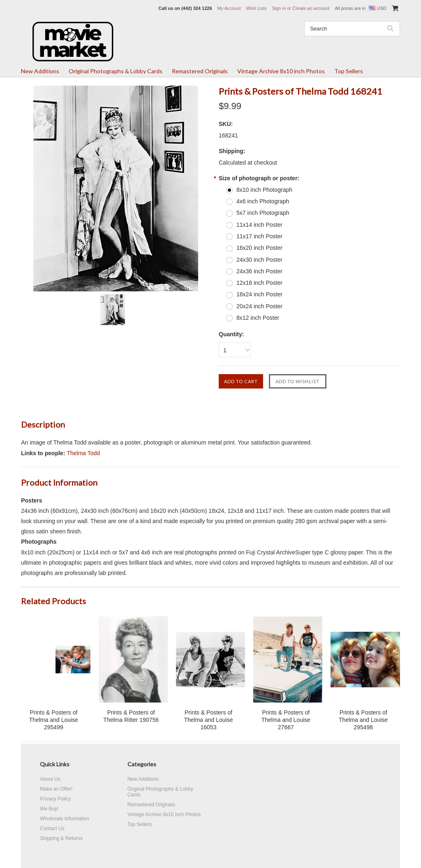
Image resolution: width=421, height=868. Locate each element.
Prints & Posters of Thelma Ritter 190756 (131, 716)
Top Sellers (349, 71)
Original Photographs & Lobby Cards (116, 71)
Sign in (279, 8)
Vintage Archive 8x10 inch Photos (281, 71)
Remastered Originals (200, 71)
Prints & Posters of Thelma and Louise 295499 (54, 720)
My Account (229, 8)
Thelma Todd (83, 453)
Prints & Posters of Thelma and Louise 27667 (286, 720)
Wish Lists (257, 8)
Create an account (311, 8)
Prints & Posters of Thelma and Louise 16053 (208, 720)
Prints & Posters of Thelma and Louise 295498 (363, 720)
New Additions (40, 71)
